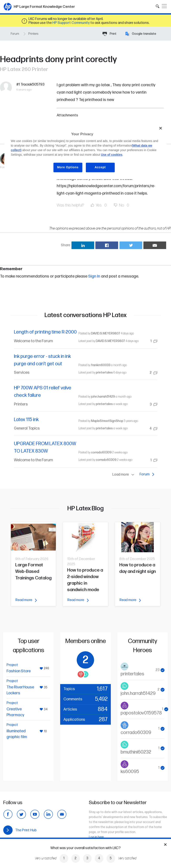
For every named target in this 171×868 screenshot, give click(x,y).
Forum (15, 34)
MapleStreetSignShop (107, 421)
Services (22, 373)
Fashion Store (19, 671)
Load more (124, 475)
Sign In (94, 276)
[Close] (161, 128)
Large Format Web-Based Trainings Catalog (33, 571)
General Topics (27, 428)
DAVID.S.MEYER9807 (106, 333)
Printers (33, 34)
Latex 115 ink (26, 420)
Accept (100, 167)
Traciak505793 (33, 84)
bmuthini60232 (136, 752)
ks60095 (130, 772)
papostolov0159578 (141, 713)
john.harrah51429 (103, 397)
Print (110, 34)
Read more (26, 600)
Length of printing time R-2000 (45, 332)
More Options (68, 167)
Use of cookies (112, 155)
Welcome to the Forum (33, 341)
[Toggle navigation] (164, 6)
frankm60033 (101, 365)
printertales (104, 373)
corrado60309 (101, 452)
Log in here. (97, 837)
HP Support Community (71, 23)
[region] (86, 151)
